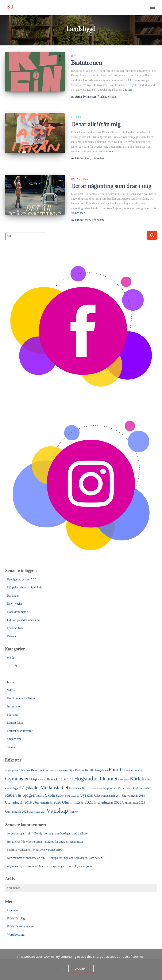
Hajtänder (13, 596)
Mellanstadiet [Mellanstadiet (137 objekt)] (54, 787)
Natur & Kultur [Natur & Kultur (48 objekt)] (80, 788)
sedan (107, 97)
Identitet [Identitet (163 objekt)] (109, 779)
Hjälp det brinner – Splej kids (25, 587)
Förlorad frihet (16, 628)
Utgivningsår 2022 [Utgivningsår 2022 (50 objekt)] (108, 802)
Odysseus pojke (83, 866)
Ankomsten (77, 842)
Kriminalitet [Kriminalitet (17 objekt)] (124, 780)
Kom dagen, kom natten (88, 858)
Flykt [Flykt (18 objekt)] (126, 771)
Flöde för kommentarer (21, 926)
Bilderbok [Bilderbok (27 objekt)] (24, 770)
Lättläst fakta (15, 723)
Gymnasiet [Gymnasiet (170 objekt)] (17, 779)
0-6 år (11, 658)
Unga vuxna (80, 179)
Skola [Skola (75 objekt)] (50, 795)
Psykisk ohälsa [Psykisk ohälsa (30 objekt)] (142, 788)
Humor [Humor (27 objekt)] (51, 779)
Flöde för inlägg (17, 918)
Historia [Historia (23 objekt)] (42, 780)
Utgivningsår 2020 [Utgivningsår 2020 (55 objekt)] (47, 802)
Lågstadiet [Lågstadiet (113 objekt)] (30, 788)
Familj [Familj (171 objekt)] (116, 770)
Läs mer (128, 90)
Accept (81, 968)
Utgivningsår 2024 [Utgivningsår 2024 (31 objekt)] (17, 812)
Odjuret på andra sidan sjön (23, 620)
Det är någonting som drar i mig (111, 186)
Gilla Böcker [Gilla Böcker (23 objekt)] (136, 771)
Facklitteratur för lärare (21, 698)
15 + (73, 56)
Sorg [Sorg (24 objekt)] (67, 796)
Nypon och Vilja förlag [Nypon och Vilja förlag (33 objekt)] (118, 788)
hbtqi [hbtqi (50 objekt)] (33, 779)
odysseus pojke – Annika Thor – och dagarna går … (38, 866)
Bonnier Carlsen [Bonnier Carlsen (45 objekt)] (42, 770)
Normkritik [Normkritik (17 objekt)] (97, 789)
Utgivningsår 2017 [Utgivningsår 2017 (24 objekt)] (111, 796)
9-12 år (11, 690)
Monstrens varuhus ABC (47, 850)
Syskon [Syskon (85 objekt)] (87, 795)
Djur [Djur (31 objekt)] (71, 770)
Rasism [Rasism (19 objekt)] (41, 796)
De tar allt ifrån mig (96, 124)
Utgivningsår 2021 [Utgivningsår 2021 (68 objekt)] (78, 802)
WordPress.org (16, 935)
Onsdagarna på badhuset (74, 834)
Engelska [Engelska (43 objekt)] (102, 770)
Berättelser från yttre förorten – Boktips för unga (36, 842)
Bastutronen (86, 63)
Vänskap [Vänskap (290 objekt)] (57, 810)
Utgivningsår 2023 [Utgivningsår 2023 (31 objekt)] (134, 803)
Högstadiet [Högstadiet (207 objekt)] (86, 779)
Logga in (12, 910)
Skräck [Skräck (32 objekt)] (60, 796)
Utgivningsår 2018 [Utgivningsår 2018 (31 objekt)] (133, 796)
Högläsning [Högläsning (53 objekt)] (65, 779)
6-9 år (11, 682)
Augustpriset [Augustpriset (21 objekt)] (11, 771)
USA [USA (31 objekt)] (97, 796)
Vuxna (11, 747)
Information (14, 707)
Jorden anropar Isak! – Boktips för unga (31, 834)
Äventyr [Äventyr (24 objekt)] (73, 812)
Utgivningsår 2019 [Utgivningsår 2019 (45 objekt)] (18, 802)
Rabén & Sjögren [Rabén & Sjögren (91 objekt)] (21, 795)
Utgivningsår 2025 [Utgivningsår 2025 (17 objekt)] (37, 812)
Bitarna (11, 636)
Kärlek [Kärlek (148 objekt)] (137, 779)
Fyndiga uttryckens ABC (22, 579)
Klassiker (13, 715)
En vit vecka (15, 604)
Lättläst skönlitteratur (20, 731)
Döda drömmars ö (18, 612)
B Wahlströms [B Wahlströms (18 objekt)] (61, 771)
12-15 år (76, 117)
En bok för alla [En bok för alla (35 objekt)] (85, 770)
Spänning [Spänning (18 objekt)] (75, 796)
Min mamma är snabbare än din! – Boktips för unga (38, 858)
